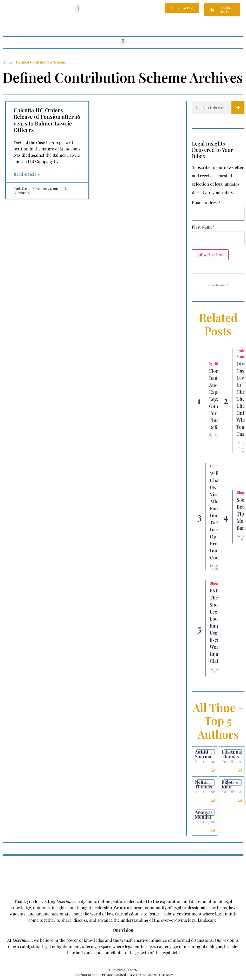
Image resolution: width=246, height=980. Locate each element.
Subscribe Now (210, 255)
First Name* (203, 227)
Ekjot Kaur (227, 784)
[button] (78, 9)
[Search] (238, 108)
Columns (217, 466)
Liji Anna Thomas (231, 754)
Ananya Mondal (203, 814)
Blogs (241, 492)
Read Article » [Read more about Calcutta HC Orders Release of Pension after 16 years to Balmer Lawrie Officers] (27, 174)
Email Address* (206, 203)
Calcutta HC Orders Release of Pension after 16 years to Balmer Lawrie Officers (47, 120)
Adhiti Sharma (203, 754)
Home (8, 62)
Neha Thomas (203, 784)
